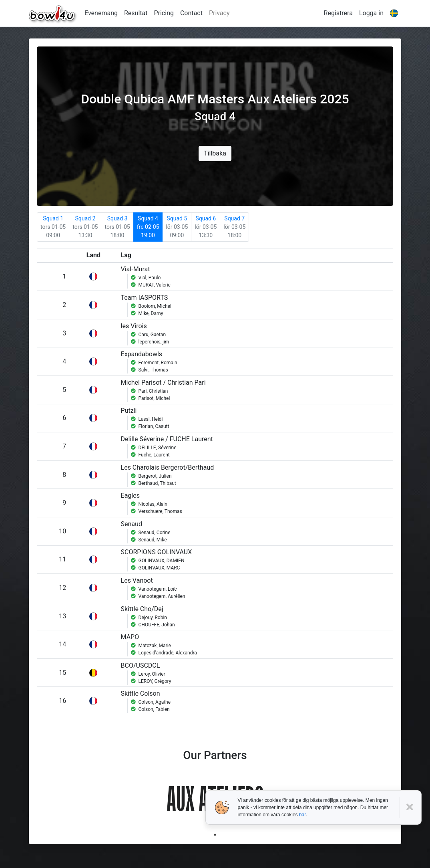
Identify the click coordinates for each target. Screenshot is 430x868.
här (302, 815)
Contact (191, 13)
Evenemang (101, 13)
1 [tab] (215, 835)
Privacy (219, 13)
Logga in (371, 13)
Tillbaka (215, 153)
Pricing (164, 13)
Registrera (338, 13)
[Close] (411, 807)
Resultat (136, 13)
